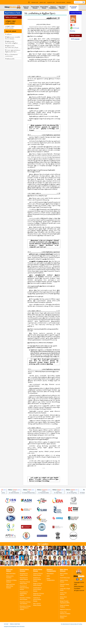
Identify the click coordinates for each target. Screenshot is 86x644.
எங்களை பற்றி (35, 2)
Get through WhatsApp (74, 30)
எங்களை (69, 2)
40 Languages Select (73, 7)
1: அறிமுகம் (8, 34)
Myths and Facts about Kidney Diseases (11, 602)
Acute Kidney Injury (65, 594)
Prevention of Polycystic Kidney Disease (24, 604)
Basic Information (11, 590)
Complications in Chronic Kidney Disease (38, 606)
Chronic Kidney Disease (44, 7)
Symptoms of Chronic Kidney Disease (37, 596)
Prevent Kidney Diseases (35, 7)
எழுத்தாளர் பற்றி (51, 2)
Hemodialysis (50, 590)
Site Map (6, 640)
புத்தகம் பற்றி (43, 2)
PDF (74, 25)
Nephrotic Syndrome (65, 626)
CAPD (48, 592)
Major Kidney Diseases (62, 7)
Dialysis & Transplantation (53, 7)
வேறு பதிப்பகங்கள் (61, 2)
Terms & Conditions (15, 640)
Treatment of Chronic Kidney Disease (37, 616)
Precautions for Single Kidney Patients (24, 610)
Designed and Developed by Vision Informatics (14, 643)
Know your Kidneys (26, 7)
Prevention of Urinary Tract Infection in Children (25, 624)
